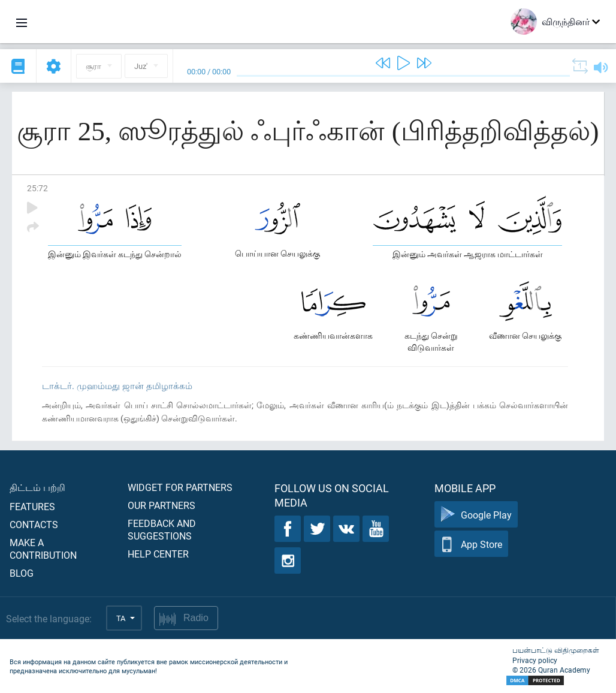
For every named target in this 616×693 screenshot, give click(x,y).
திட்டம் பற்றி (37, 487)
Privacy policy (535, 660)
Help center (158, 554)
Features (32, 506)
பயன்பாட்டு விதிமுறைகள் (556, 650)
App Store (471, 544)
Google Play (476, 515)
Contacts (34, 524)
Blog (22, 573)
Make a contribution (43, 549)
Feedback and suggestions (162, 529)
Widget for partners (180, 487)
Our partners (161, 505)
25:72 (37, 188)
